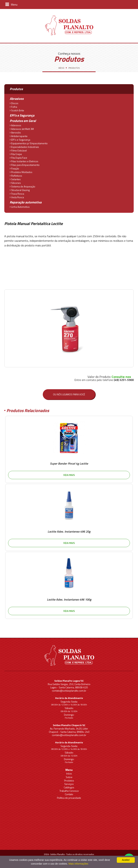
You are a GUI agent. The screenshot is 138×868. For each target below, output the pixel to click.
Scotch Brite (17, 110)
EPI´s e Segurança (20, 139)
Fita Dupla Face (18, 157)
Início (69, 773)
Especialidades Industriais (24, 147)
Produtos (69, 780)
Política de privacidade (69, 798)
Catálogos (69, 787)
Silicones (15, 183)
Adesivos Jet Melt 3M (22, 129)
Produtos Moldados (21, 172)
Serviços (69, 784)
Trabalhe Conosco (69, 791)
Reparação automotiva (26, 202)
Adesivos (15, 125)
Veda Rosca (17, 197)
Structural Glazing (20, 190)
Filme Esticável (18, 150)
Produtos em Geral (23, 121)
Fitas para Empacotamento (25, 165)
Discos (14, 103)
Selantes (15, 179)
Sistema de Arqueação (22, 186)
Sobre (69, 777)
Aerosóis (15, 132)
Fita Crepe (16, 154)
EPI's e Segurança (22, 115)
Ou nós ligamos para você (69, 394)
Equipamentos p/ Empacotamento (29, 143)
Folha (13, 106)
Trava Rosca (17, 193)
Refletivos (16, 175)
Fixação (14, 168)
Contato (69, 794)
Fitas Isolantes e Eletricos (24, 161)
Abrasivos (17, 99)
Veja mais (69, 475)
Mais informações (78, 864)
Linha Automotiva (20, 206)
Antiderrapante (19, 136)
